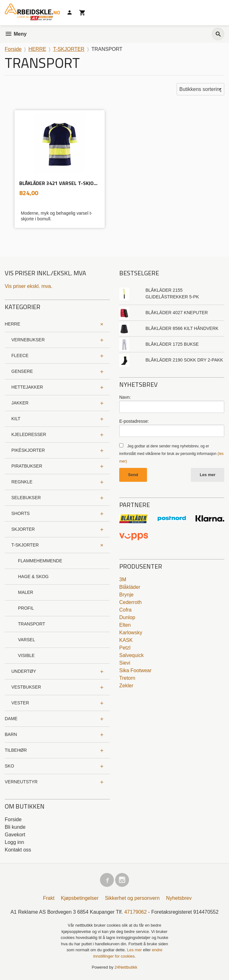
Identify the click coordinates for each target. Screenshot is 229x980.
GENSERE (22, 371)
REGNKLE (22, 482)
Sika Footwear (135, 670)
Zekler (126, 686)
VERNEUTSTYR (21, 782)
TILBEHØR (16, 750)
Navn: (125, 397)
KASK (126, 640)
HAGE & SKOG (33, 577)
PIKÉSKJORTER (28, 450)
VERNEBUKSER (28, 340)
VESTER (20, 703)
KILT (16, 419)
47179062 (135, 912)
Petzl (125, 648)
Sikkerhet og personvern (132, 898)
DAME (11, 719)
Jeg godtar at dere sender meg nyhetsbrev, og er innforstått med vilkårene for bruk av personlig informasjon (171, 454)
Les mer (208, 475)
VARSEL (26, 640)
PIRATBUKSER (27, 466)
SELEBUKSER (26, 498)
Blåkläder (130, 587)
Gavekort (15, 835)
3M (123, 580)
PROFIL (26, 608)
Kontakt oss (18, 850)
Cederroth (130, 602)
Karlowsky (131, 633)
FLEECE (20, 356)
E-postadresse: (134, 421)
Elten (125, 625)
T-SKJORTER (25, 545)
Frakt (49, 898)
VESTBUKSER (26, 687)
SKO (9, 766)
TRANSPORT (32, 624)
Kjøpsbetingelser (80, 898)
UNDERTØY (24, 671)
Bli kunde (15, 827)
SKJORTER (23, 529)
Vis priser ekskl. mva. (29, 286)
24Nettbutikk (126, 967)
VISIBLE (26, 655)
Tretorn (127, 678)
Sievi (125, 663)
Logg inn (14, 842)
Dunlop (127, 617)
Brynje (126, 595)
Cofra (125, 610)
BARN (11, 734)
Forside (13, 49)
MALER (26, 592)
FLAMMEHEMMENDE (40, 561)
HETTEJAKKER (27, 387)
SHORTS (21, 513)
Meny (16, 34)
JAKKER (20, 403)
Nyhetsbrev (179, 898)
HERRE (12, 324)
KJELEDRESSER (29, 434)
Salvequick (131, 655)
